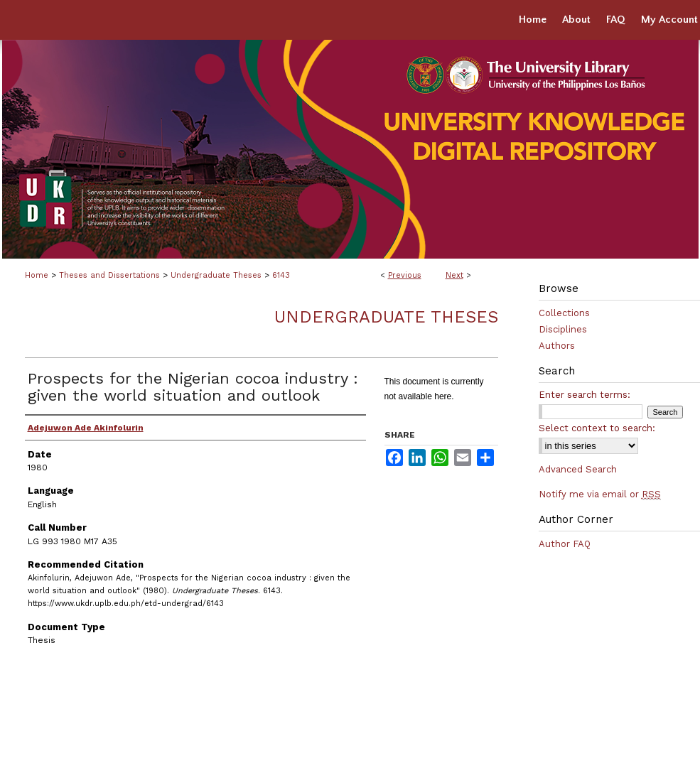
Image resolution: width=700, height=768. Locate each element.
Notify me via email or (600, 494)
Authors (557, 346)
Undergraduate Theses (216, 275)
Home (37, 275)
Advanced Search (578, 469)
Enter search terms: (585, 395)
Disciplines (563, 329)
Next (454, 275)
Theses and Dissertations (109, 275)
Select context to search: (597, 428)
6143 (281, 275)
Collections (564, 313)
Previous (405, 275)
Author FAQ (565, 544)
